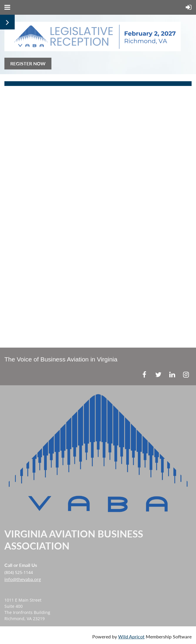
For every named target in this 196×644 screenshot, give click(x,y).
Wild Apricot (131, 636)
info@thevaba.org (23, 579)
